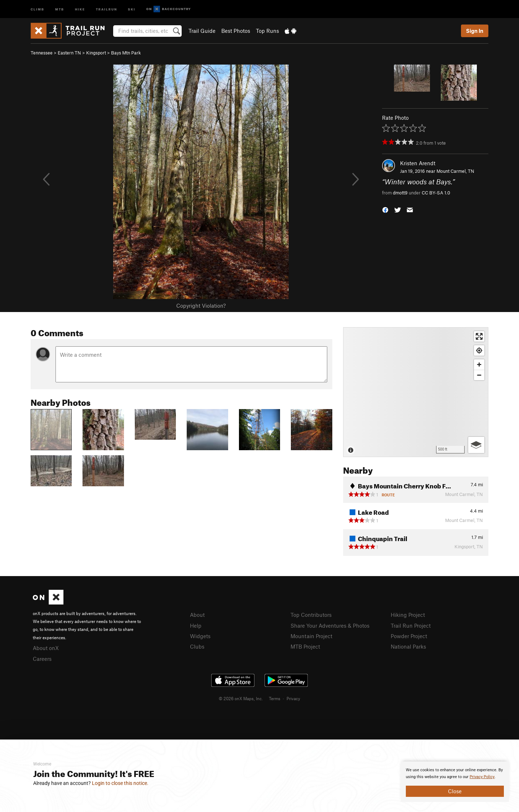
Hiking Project (408, 615)
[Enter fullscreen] (479, 336)
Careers (42, 659)
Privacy (293, 698)
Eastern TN (69, 53)
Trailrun (107, 9)
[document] (455, 782)
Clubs (197, 646)
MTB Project (305, 646)
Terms (275, 698)
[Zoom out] (479, 375)
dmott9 (400, 193)
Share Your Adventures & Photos (330, 626)
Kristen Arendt (418, 163)
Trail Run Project (411, 626)
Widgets (200, 636)
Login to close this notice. (120, 783)
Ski (132, 9)
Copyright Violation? (201, 306)
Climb (37, 9)
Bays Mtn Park (126, 53)
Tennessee (42, 53)
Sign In (475, 31)
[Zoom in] (479, 365)
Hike (80, 9)
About (197, 615)
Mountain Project (311, 636)
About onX (46, 648)
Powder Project (409, 636)
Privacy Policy (482, 777)
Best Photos (236, 31)
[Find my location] (479, 350)
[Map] (416, 392)
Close (455, 791)
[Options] (476, 445)
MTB (60, 9)
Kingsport (96, 53)
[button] (385, 209)
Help (196, 626)
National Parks (408, 646)
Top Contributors (311, 615)
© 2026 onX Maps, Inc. (241, 698)
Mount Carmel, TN (455, 171)
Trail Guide (202, 31)
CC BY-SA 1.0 (436, 193)
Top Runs (267, 31)
